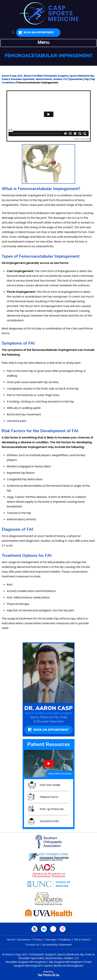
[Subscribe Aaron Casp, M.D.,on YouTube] (53, 929)
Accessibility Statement (57, 945)
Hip (87, 79)
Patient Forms (49, 797)
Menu (48, 43)
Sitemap (51, 940)
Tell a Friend (81, 940)
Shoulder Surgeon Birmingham (26, 962)
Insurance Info (49, 821)
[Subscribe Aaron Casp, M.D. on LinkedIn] (44, 929)
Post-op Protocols (52, 809)
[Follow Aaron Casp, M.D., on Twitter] (34, 929)
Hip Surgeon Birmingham (66, 962)
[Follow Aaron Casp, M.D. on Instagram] (63, 929)
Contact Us (32, 945)
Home (11, 940)
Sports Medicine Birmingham (64, 966)
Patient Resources (49, 744)
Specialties (76, 79)
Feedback (65, 940)
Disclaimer (24, 940)
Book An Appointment (39, 33)
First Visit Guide (50, 785)
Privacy (38, 940)
